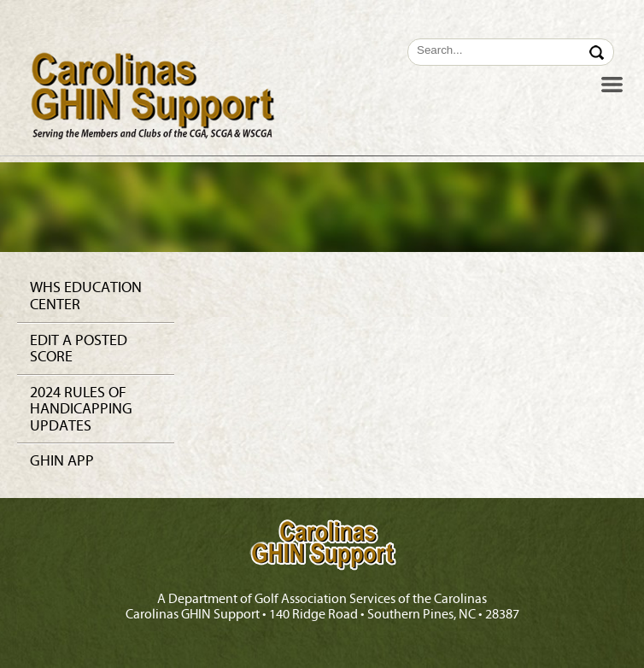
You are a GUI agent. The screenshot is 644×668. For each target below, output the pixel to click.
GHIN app (62, 461)
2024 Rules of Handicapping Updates (81, 409)
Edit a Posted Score (79, 349)
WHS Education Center (86, 296)
